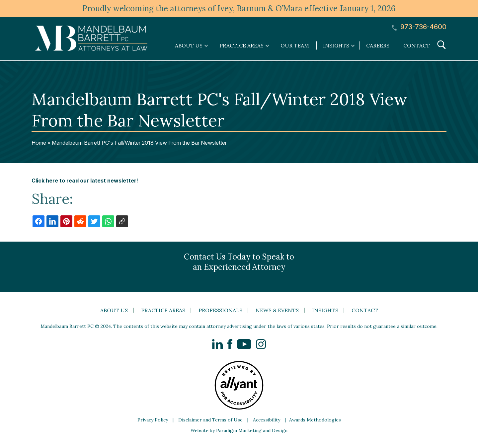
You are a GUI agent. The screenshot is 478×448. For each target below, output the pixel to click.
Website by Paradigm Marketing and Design (239, 430)
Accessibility (267, 420)
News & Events (277, 310)
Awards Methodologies (315, 420)
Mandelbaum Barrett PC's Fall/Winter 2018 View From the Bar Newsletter (139, 143)
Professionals (220, 310)
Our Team (295, 45)
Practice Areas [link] (241, 45)
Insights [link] (336, 45)
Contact (417, 45)
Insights (325, 310)
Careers (378, 45)
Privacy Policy (153, 420)
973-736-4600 (419, 27)
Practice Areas (163, 310)
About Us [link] (189, 45)
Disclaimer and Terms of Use (210, 420)
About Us (114, 310)
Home (39, 143)
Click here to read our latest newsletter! (85, 181)
